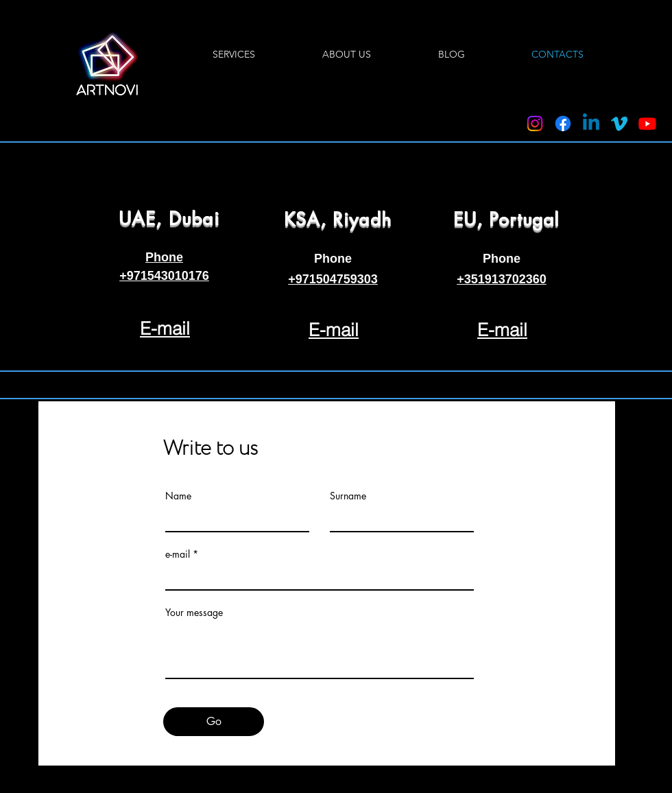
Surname (348, 496)
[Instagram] (535, 123)
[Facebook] (563, 123)
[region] (166, 255)
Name (178, 496)
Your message (194, 613)
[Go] (214, 722)
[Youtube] (647, 123)
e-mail (178, 554)
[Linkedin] (591, 123)
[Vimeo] (619, 123)
